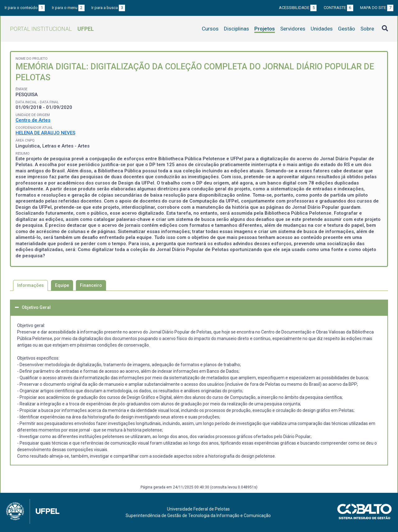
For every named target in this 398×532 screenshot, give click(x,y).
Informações (30, 285)
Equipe (62, 285)
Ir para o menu (68, 8)
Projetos (265, 29)
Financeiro (91, 285)
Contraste (338, 8)
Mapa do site (377, 8)
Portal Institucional (52, 29)
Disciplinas (236, 29)
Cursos (210, 29)
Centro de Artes (33, 120)
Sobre (367, 29)
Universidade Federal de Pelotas (198, 509)
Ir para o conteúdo (25, 8)
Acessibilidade (298, 8)
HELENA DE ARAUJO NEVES (45, 133)
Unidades (322, 29)
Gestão (347, 29)
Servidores (293, 29)
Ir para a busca (108, 8)
